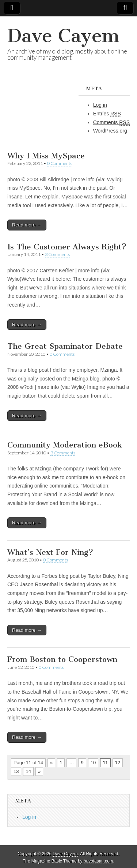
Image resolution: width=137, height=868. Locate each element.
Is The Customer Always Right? (67, 247)
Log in (100, 105)
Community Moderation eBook (65, 445)
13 (16, 771)
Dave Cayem (63, 36)
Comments (111, 123)
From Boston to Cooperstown (62, 659)
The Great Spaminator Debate (65, 346)
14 (28, 771)
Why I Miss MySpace (46, 156)
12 (118, 763)
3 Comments (57, 254)
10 (93, 763)
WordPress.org (110, 131)
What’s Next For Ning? (50, 552)
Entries (107, 114)
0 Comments (60, 163)
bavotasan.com (98, 861)
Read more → (27, 225)
